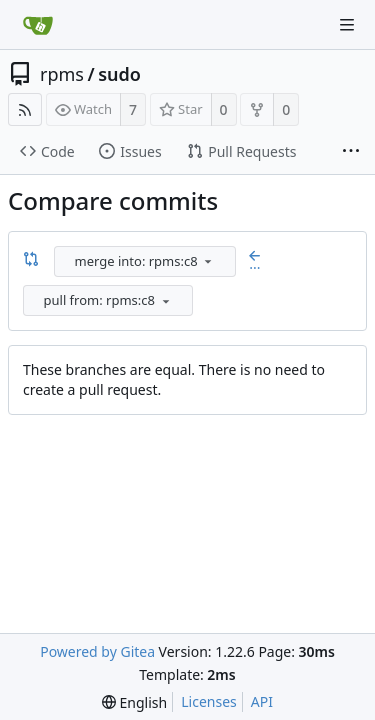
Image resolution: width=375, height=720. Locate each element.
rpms (62, 74)
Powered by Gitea (97, 651)
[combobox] (146, 261)
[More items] (351, 152)
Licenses (209, 701)
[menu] (208, 261)
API (262, 701)
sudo (119, 74)
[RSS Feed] (25, 109)
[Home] (38, 25)
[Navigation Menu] (347, 25)
